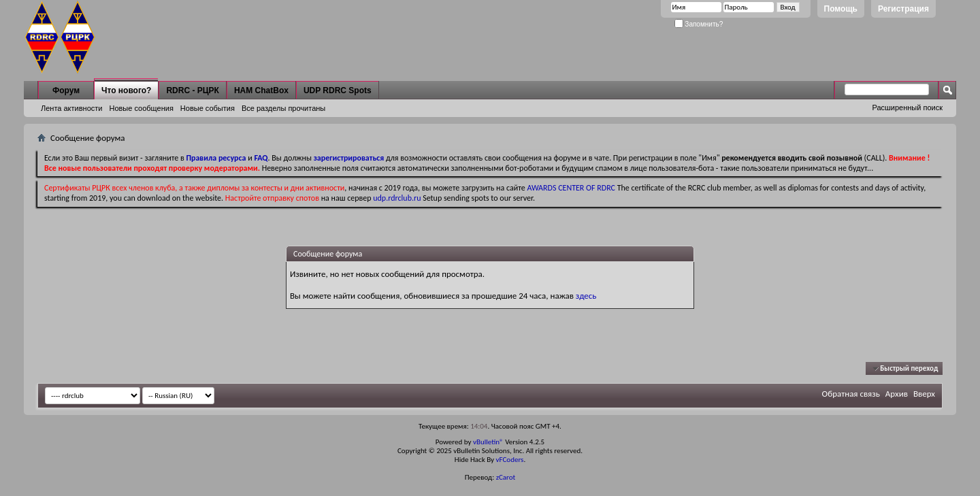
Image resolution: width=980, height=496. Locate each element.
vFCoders (510, 460)
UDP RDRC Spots (338, 90)
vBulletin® (488, 442)
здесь (586, 296)
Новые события (208, 108)
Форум (66, 90)
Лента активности (71, 108)
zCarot (506, 477)
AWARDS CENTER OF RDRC (571, 188)
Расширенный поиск (907, 108)
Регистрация (903, 9)
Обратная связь (851, 394)
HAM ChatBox (261, 90)
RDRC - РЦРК (192, 90)
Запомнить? (699, 24)
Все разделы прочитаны (283, 108)
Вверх (924, 394)
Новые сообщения (141, 108)
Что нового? (126, 90)
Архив (897, 394)
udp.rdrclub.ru (397, 198)
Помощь (841, 9)
